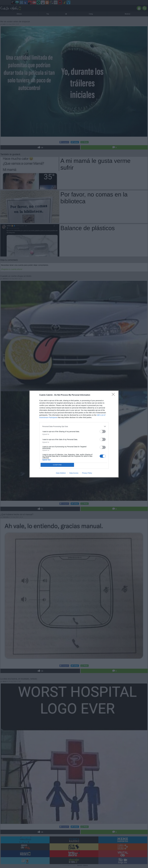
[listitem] (74, 426)
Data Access (74, 473)
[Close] (114, 395)
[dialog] (74, 434)
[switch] (103, 431)
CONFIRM (57, 465)
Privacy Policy (87, 473)
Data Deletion (61, 473)
